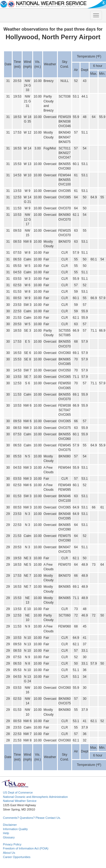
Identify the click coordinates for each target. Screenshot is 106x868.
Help (6, 833)
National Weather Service (20, 801)
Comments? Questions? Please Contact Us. (32, 818)
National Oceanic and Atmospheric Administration (35, 797)
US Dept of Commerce (18, 792)
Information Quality (15, 829)
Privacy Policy (12, 844)
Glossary (9, 837)
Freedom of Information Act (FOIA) (26, 848)
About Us (9, 853)
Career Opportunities (17, 857)
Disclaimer (10, 825)
